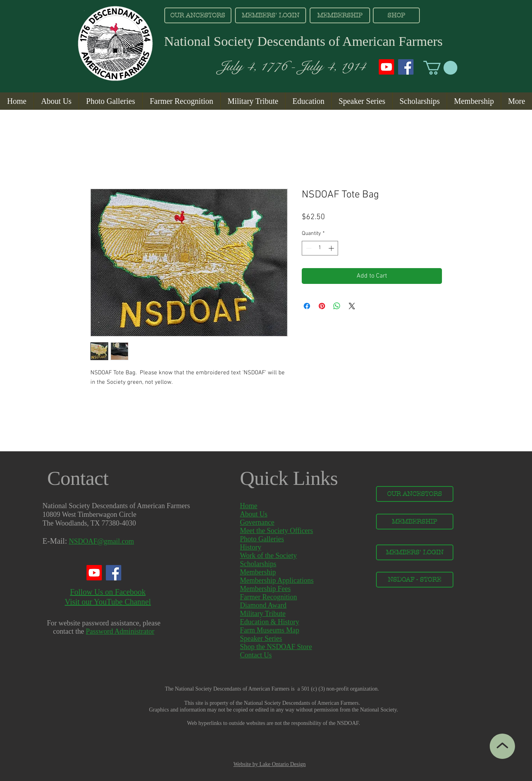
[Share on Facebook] (307, 306)
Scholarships (258, 564)
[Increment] (332, 248)
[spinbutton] (320, 248)
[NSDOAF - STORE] (415, 580)
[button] (440, 68)
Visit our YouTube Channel (108, 602)
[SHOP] (396, 15)
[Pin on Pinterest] (322, 306)
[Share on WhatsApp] (337, 306)
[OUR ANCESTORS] (198, 15)
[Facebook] (406, 67)
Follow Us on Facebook (108, 592)
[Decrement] (308, 248)
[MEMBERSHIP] (340, 15)
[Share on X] (352, 306)
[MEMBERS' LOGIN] (271, 15)
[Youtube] (386, 67)
